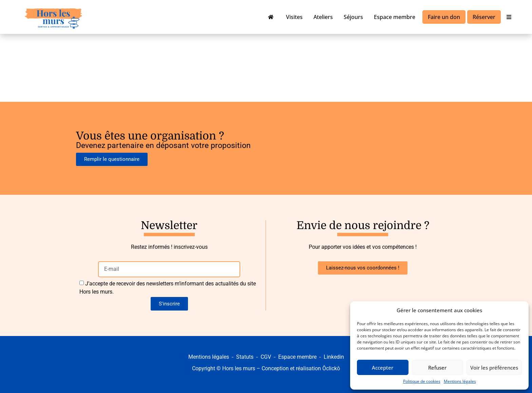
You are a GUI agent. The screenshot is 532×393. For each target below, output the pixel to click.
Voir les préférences (494, 368)
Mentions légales (460, 381)
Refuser (437, 368)
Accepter (383, 368)
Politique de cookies (422, 381)
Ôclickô (331, 368)
